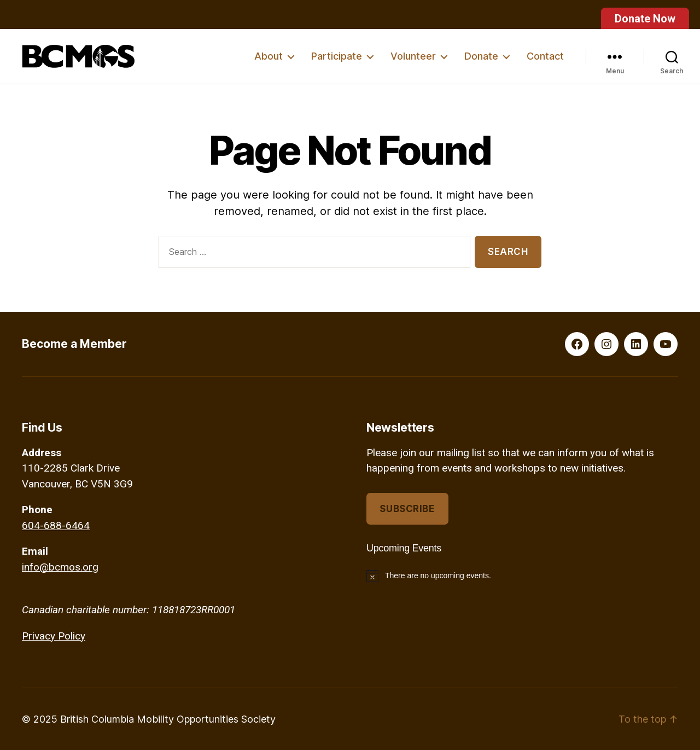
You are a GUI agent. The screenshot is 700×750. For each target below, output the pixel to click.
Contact (545, 56)
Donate (481, 56)
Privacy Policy (54, 636)
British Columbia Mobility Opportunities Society (168, 719)
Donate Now (645, 19)
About (269, 56)
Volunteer (413, 56)
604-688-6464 (56, 525)
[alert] (522, 575)
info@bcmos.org (60, 567)
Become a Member (74, 344)
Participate (337, 56)
